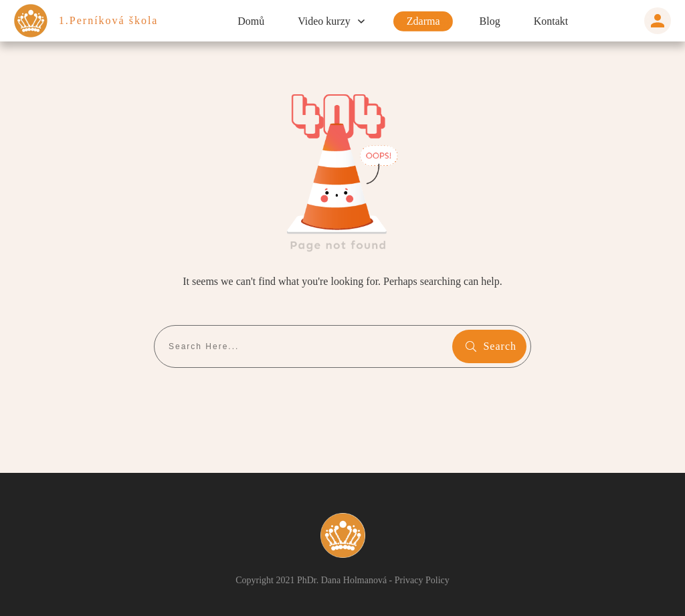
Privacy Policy (432, 580)
